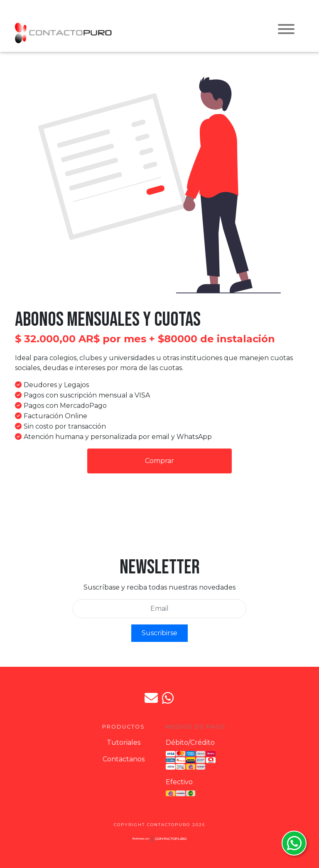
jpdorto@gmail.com (151, 698)
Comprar (159, 461)
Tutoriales (124, 742)
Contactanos (124, 759)
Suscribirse (159, 633)
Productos (124, 727)
